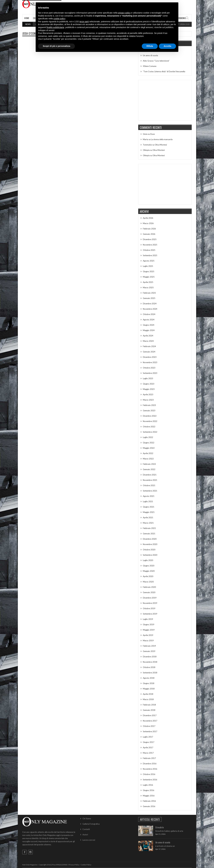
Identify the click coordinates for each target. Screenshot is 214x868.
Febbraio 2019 (149, 646)
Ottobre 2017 (149, 726)
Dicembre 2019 (150, 598)
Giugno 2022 (149, 443)
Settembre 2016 (150, 780)
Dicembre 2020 (150, 539)
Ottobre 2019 (149, 608)
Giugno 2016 (149, 790)
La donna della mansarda (162, 139)
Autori (85, 835)
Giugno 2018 (149, 683)
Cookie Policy (86, 865)
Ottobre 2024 (149, 314)
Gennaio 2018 (149, 710)
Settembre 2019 (150, 614)
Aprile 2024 (148, 336)
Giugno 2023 (149, 384)
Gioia (145, 134)
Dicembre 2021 (150, 475)
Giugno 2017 (149, 742)
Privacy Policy (74, 865)
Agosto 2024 (149, 320)
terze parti (84, 22)
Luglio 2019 (148, 619)
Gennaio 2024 (149, 352)
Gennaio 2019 (149, 651)
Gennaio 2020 (149, 592)
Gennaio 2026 (149, 234)
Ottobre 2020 (149, 550)
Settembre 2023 (150, 373)
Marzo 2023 (148, 400)
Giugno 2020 (149, 566)
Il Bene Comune (150, 66)
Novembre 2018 (150, 662)
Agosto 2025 (149, 261)
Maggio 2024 (149, 330)
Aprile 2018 (148, 694)
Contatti (86, 829)
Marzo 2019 (148, 641)
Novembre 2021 (150, 480)
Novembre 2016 (150, 769)
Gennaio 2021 (149, 534)
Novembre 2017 (150, 721)
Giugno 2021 (149, 507)
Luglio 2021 (148, 501)
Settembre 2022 (150, 432)
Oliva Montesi (161, 145)
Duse (152, 134)
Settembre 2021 (150, 491)
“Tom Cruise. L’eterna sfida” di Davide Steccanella (164, 71)
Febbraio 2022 (149, 464)
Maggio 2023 (149, 389)
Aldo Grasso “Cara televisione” (156, 61)
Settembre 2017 (150, 731)
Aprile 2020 (148, 576)
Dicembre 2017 (150, 715)
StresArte (160, 827)
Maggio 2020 (149, 571)
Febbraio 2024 (149, 346)
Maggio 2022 (149, 448)
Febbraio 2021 (149, 528)
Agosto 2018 (149, 678)
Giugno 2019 (149, 624)
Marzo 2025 (148, 288)
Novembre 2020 (150, 544)
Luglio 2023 (148, 378)
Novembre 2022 (150, 421)
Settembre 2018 (150, 673)
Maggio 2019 (149, 630)
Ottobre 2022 (149, 427)
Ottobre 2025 (149, 250)
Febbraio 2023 (149, 405)
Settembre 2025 (150, 255)
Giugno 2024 (149, 325)
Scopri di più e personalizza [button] (56, 46)
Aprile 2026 (148, 218)
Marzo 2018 (148, 699)
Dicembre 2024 (150, 304)
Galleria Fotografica (91, 824)
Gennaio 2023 (149, 411)
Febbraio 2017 (149, 758)
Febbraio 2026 (149, 229)
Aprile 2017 (148, 748)
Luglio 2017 (148, 737)
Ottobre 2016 (149, 774)
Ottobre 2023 (149, 368)
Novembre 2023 (150, 362)
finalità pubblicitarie (55, 27)
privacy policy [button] (124, 13)
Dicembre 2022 (150, 416)
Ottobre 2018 (149, 667)
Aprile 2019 (148, 635)
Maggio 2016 (149, 796)
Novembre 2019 (150, 603)
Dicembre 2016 (150, 764)
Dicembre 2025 (150, 239)
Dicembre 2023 (150, 357)
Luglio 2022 (148, 437)
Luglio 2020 (148, 560)
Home (27, 18)
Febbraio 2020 (149, 587)
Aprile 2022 (148, 453)
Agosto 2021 (149, 496)
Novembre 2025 (150, 245)
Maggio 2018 (149, 689)
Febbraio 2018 (149, 705)
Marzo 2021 (148, 523)
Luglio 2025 (148, 266)
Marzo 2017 (148, 753)
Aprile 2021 (148, 518)
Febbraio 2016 (149, 801)
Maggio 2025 (149, 277)
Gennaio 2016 (149, 806)
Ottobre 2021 (149, 485)
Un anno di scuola (150, 55)
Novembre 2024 (150, 309)
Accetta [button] (167, 46)
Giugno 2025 (149, 271)
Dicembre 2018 (150, 657)
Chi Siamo (87, 819)
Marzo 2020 (148, 582)
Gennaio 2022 (149, 469)
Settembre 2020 (150, 555)
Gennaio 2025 (149, 298)
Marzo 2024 (148, 341)
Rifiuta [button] (150, 46)
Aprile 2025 (148, 282)
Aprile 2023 (148, 394)
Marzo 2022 (148, 459)
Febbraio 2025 (149, 293)
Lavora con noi (89, 840)
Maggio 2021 (149, 512)
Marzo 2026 (148, 223)
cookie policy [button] (59, 19)
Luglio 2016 (148, 785)
